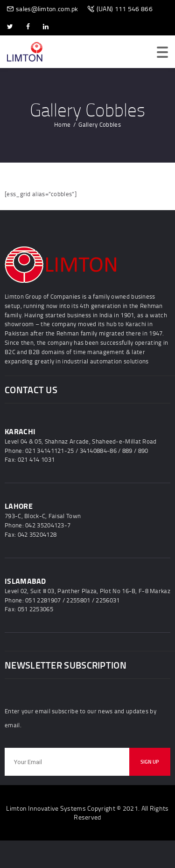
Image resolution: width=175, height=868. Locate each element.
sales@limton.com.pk (47, 9)
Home (62, 124)
